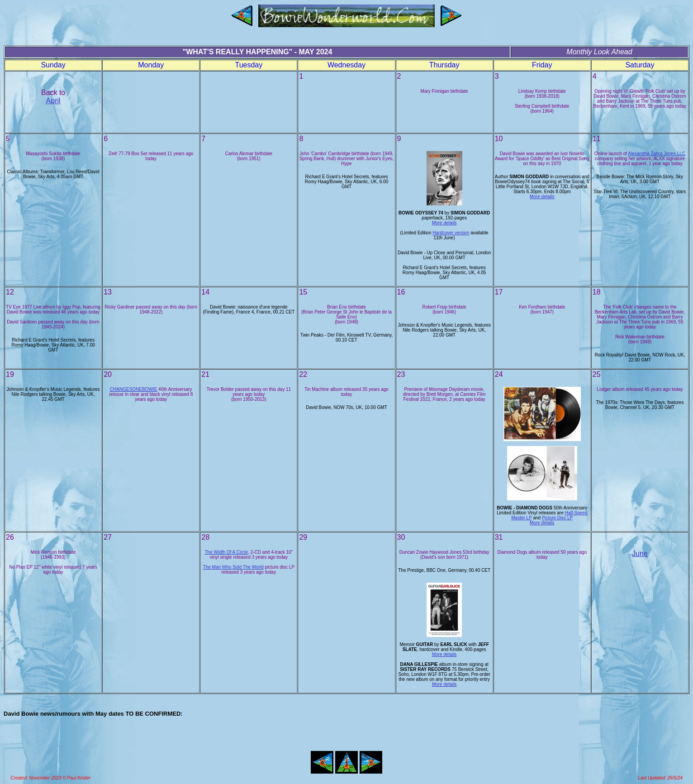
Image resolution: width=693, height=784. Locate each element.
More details (444, 223)
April (53, 101)
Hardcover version (451, 233)
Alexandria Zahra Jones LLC (657, 154)
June (640, 554)
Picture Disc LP (557, 518)
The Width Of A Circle (226, 552)
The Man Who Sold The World (233, 567)
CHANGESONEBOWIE (133, 389)
